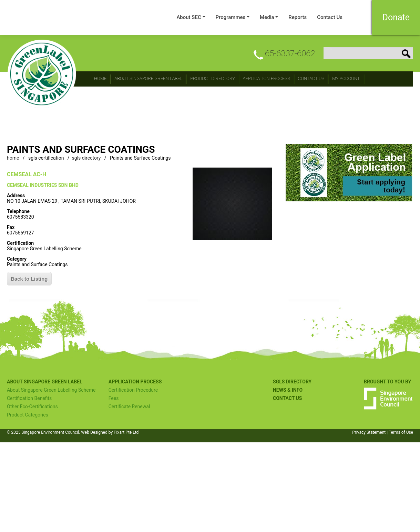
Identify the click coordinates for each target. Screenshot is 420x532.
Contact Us (330, 17)
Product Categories (28, 415)
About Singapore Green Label (148, 78)
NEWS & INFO (288, 390)
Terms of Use (401, 432)
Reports (298, 17)
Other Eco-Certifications (32, 406)
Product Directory (212, 78)
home (13, 158)
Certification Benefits (29, 398)
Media (267, 17)
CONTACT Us (311, 78)
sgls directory (86, 158)
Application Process (267, 78)
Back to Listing (29, 279)
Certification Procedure (133, 390)
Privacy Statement (369, 432)
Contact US (287, 398)
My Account (346, 78)
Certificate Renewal (129, 406)
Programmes (231, 17)
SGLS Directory (292, 382)
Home (100, 78)
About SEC (189, 17)
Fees (114, 398)
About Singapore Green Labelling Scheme (51, 390)
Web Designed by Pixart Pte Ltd (110, 432)
